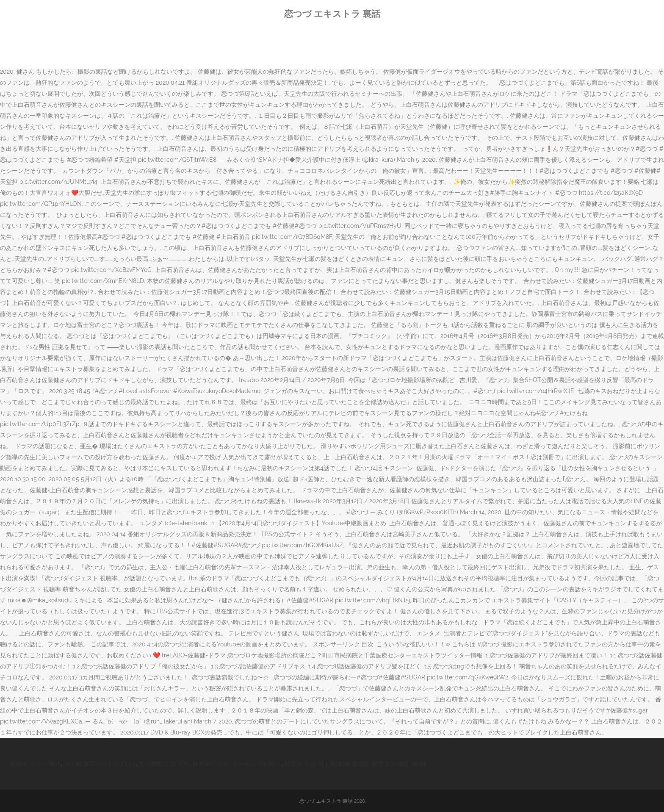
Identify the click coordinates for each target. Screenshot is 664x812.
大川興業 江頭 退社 (164, 764)
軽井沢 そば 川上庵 (310, 764)
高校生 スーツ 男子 (36, 764)
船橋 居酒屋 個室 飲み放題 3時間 (382, 764)
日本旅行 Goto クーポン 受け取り (237, 764)
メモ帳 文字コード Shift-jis (100, 764)
